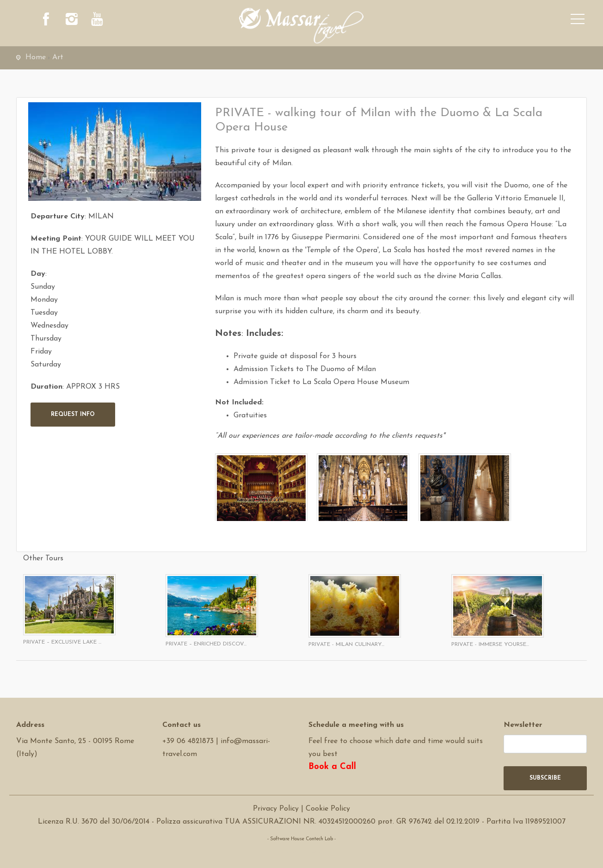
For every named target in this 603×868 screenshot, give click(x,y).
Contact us (182, 725)
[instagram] (72, 21)
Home (36, 57)
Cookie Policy (328, 809)
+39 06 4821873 (188, 741)
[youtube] (97, 21)
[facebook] (46, 21)
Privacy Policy (276, 809)
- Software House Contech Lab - (301, 839)
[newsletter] (545, 744)
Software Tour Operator (302, 852)
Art (58, 57)
